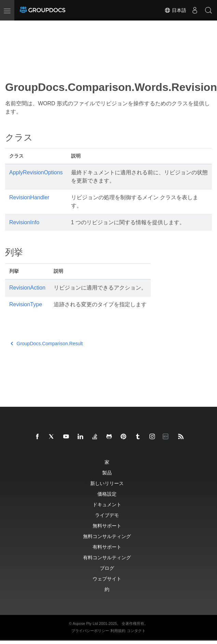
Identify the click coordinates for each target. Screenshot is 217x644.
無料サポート (107, 526)
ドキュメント (107, 504)
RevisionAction (27, 288)
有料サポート (107, 547)
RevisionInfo (24, 222)
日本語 (175, 10)
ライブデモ (107, 515)
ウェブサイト (107, 579)
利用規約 (118, 631)
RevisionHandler (29, 197)
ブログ (107, 568)
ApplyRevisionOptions (36, 172)
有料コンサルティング (107, 557)
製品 (107, 473)
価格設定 (107, 494)
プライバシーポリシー (90, 631)
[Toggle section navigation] (11, 26)
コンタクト (136, 631)
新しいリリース (107, 483)
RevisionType (26, 304)
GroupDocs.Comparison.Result (47, 344)
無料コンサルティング (107, 536)
